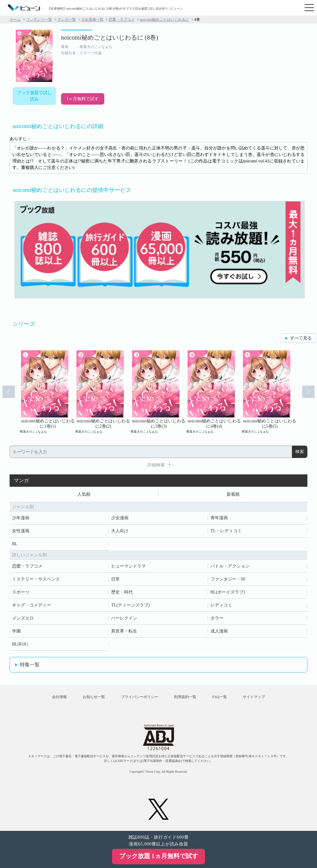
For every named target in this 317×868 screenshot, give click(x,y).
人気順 (84, 494)
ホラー (217, 618)
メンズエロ (23, 618)
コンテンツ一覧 (39, 19)
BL (15, 544)
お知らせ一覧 (94, 697)
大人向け (120, 531)
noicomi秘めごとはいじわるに (165, 19)
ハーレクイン (124, 618)
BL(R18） (21, 644)
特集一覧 (30, 665)
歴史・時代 (122, 592)
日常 (115, 579)
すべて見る (301, 338)
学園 (16, 631)
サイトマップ (254, 697)
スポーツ (21, 592)
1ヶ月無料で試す (83, 99)
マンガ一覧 (67, 19)
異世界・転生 (124, 631)
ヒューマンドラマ (128, 566)
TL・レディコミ (226, 531)
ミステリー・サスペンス (36, 579)
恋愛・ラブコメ (122, 19)
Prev (9, 392)
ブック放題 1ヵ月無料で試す (159, 856)
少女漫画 (120, 518)
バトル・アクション (230, 566)
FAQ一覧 (220, 697)
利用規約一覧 (185, 697)
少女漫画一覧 (92, 19)
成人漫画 (219, 631)
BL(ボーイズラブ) (228, 592)
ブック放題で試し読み (34, 96)
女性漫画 (21, 531)
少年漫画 (21, 518)
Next (308, 392)
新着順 (233, 494)
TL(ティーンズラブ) (130, 605)
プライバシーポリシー (140, 697)
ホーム (15, 19)
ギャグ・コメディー (32, 605)
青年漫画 (219, 518)
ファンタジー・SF (228, 579)
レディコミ (221, 605)
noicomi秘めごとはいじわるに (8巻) (110, 37)
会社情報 (59, 697)
